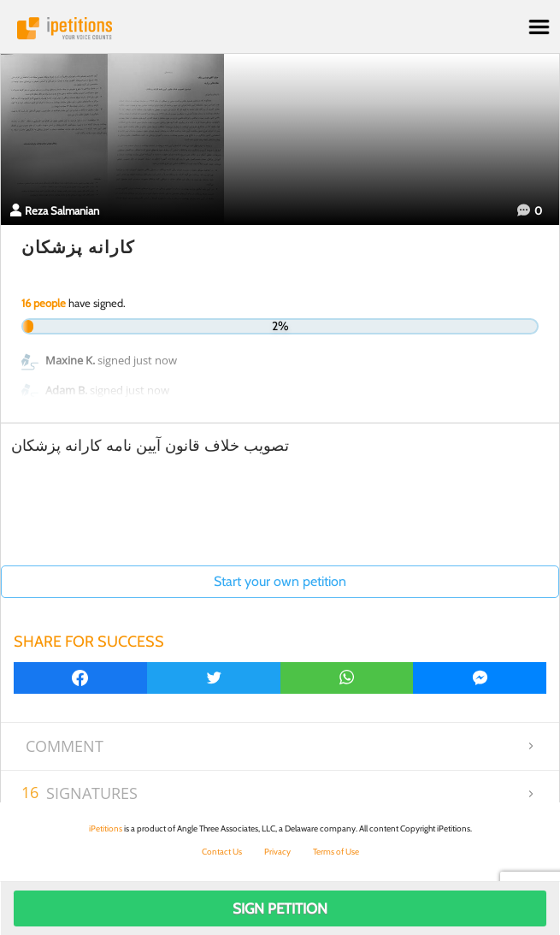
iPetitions (280, 28)
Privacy (277, 852)
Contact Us (222, 852)
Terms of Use (336, 852)
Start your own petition (280, 581)
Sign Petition (280, 908)
